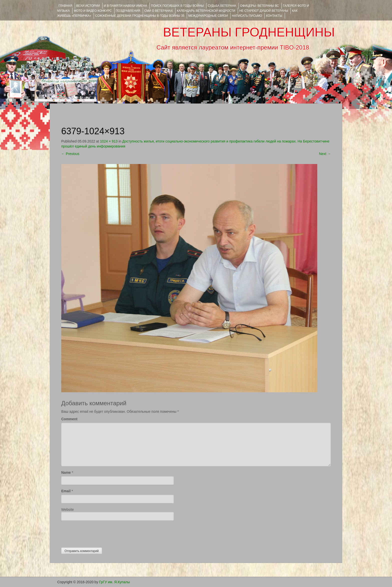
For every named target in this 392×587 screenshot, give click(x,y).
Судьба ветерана (222, 6)
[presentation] (99, 533)
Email (66, 491)
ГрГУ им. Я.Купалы (115, 582)
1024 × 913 (109, 141)
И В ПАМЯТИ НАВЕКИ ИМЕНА (125, 6)
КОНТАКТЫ (274, 16)
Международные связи (208, 16)
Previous (70, 154)
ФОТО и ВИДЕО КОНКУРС (93, 11)
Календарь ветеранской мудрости (206, 11)
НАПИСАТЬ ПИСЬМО (247, 16)
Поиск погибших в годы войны (177, 6)
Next (325, 154)
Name (66, 472)
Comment (69, 419)
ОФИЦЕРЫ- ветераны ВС (259, 6)
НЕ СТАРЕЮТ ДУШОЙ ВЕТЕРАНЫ (264, 11)
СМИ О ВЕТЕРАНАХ (158, 11)
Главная (65, 6)
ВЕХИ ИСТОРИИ (88, 6)
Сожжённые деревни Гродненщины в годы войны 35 (140, 16)
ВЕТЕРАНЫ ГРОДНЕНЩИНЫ (249, 32)
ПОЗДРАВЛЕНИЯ (128, 11)
